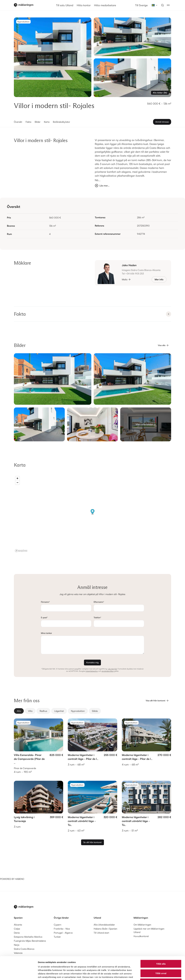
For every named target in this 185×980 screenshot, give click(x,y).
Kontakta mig (92, 662)
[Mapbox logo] (21, 551)
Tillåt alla (161, 942)
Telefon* (97, 617)
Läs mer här (112, 669)
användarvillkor (108, 671)
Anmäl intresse (162, 122)
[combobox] (154, 5)
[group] (92, 711)
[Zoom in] (17, 478)
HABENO (20, 879)
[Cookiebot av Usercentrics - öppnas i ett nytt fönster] (19, 974)
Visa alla (163, 345)
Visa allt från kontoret (157, 701)
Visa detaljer (157, 974)
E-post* (44, 617)
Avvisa (161, 961)
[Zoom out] (17, 483)
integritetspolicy (92, 671)
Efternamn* (99, 602)
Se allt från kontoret (92, 842)
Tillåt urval (161, 952)
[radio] (19, 711)
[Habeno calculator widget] (22, 866)
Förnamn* (45, 602)
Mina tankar (46, 633)
